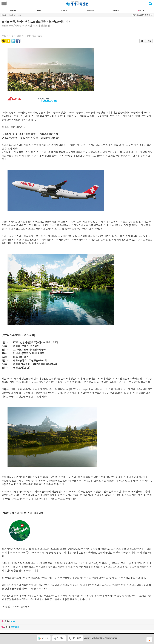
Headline (13, 10)
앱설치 (44, 638)
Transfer (64, 10)
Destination (90, 10)
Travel (38, 10)
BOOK (141, 10)
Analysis (115, 10)
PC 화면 (75, 638)
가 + (149, 41)
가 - (143, 41)
